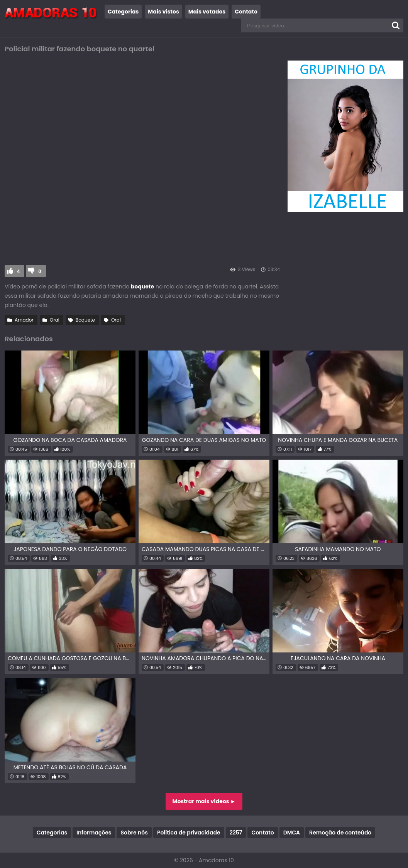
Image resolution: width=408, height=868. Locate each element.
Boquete (85, 320)
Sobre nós (134, 833)
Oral (55, 320)
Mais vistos (163, 12)
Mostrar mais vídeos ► (204, 801)
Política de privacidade (189, 833)
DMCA (292, 833)
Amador (24, 320)
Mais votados (207, 12)
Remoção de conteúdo (340, 833)
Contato (246, 12)
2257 (236, 833)
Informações (94, 833)
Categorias (123, 12)
